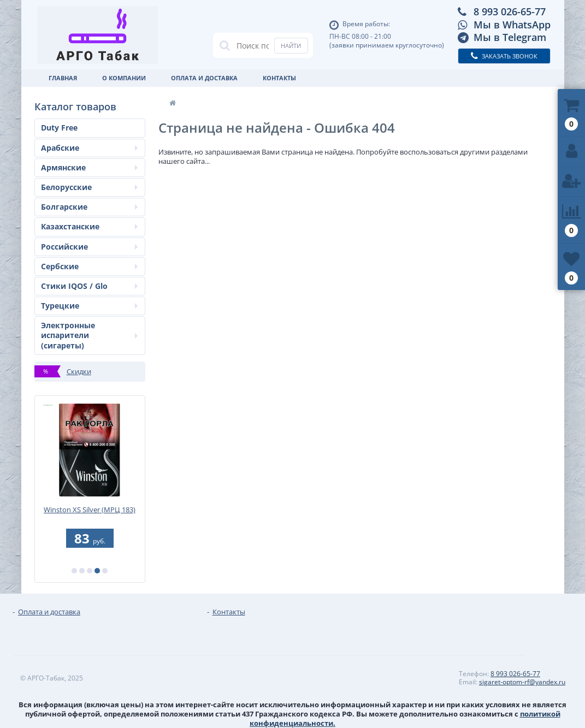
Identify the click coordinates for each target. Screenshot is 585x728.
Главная (63, 78)
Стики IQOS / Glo (89, 286)
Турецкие (89, 306)
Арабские (89, 148)
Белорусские (89, 187)
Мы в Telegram (510, 37)
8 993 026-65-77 (510, 11)
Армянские (89, 167)
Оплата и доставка (204, 78)
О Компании (124, 78)
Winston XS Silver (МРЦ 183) (90, 510)
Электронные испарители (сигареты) (89, 335)
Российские (89, 247)
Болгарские (89, 207)
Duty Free (59, 128)
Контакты (279, 78)
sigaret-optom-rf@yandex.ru (522, 682)
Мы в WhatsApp (512, 25)
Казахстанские (89, 226)
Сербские (89, 266)
